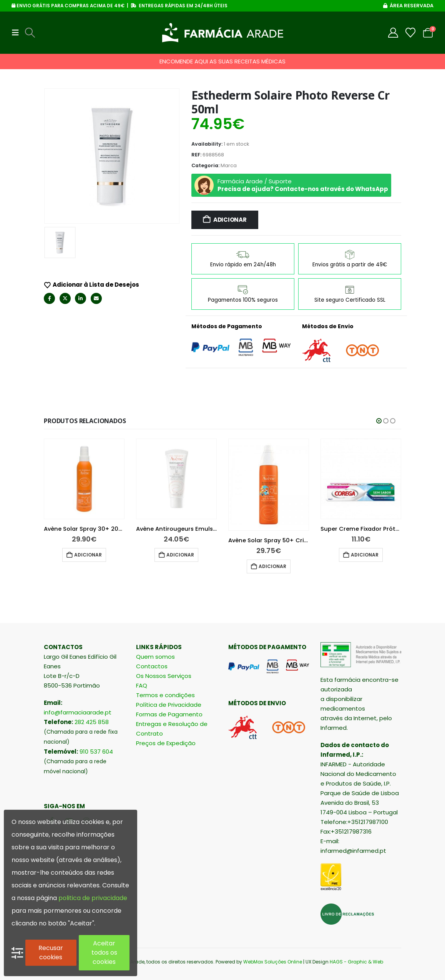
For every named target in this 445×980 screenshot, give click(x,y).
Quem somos (155, 657)
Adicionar (230, 220)
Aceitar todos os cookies (104, 953)
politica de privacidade (93, 898)
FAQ (142, 685)
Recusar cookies (51, 953)
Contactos (152, 666)
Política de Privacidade (169, 705)
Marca (229, 165)
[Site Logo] (223, 33)
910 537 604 (96, 752)
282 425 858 (92, 722)
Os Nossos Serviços (164, 676)
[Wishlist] (411, 33)
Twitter (65, 298)
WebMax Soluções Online (273, 962)
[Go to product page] (84, 479)
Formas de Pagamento (169, 714)
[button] (18, 33)
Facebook (49, 298)
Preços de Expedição (166, 743)
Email (96, 298)
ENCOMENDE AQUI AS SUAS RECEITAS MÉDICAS (222, 61)
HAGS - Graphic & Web (356, 962)
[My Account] (393, 33)
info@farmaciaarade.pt (78, 712)
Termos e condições (165, 695)
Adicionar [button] (88, 555)
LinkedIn (81, 298)
